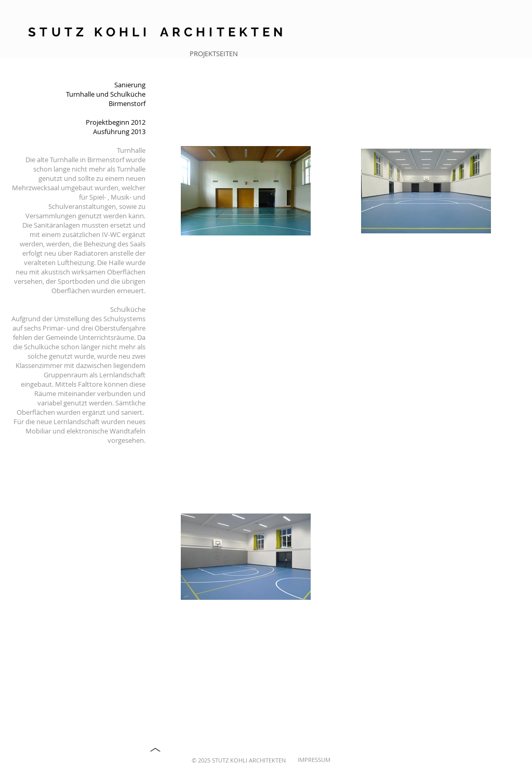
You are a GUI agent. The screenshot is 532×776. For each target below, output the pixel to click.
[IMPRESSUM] (331, 760)
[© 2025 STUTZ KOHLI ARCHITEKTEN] (236, 760)
